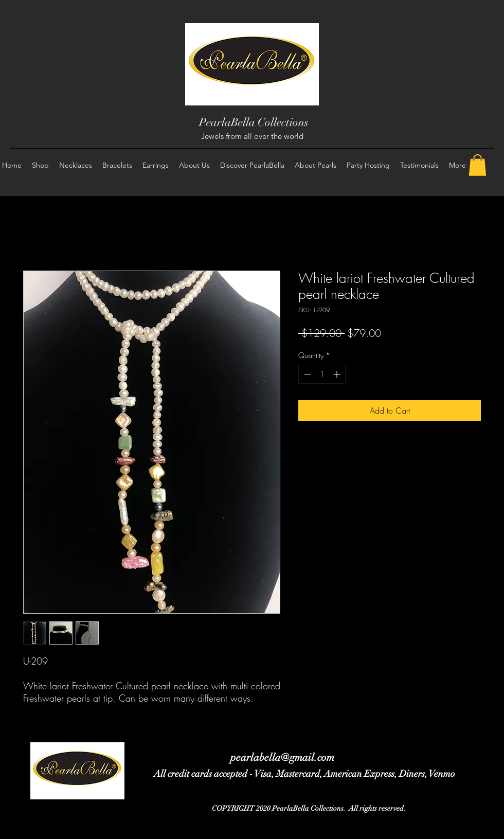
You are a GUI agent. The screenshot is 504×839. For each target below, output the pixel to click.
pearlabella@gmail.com (282, 757)
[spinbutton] (322, 374)
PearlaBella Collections (254, 122)
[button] (478, 165)
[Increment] (338, 374)
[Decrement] (306, 374)
